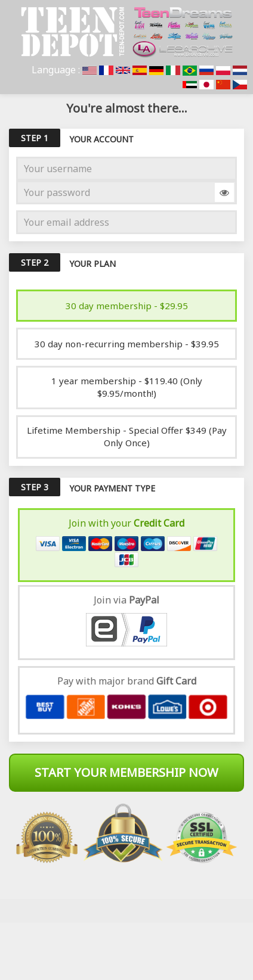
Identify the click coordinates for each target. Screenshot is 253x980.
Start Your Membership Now (126, 772)
